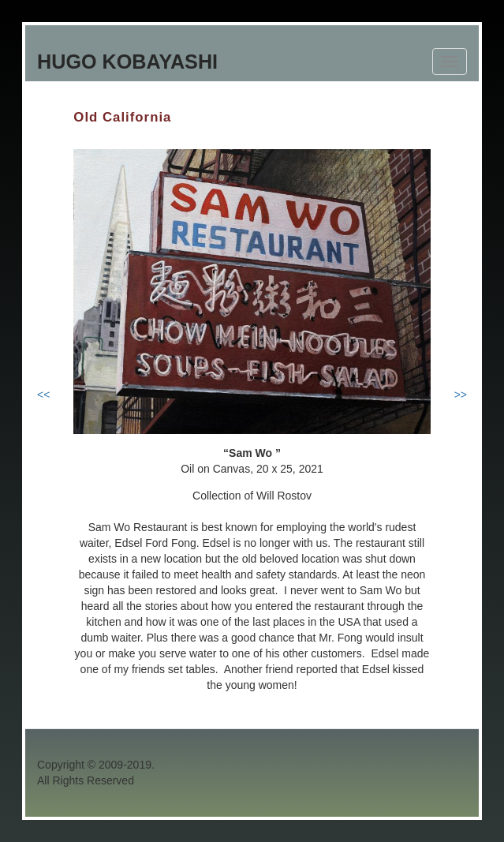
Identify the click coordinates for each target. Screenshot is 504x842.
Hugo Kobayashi (127, 62)
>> (461, 395)
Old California (122, 117)
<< (43, 395)
